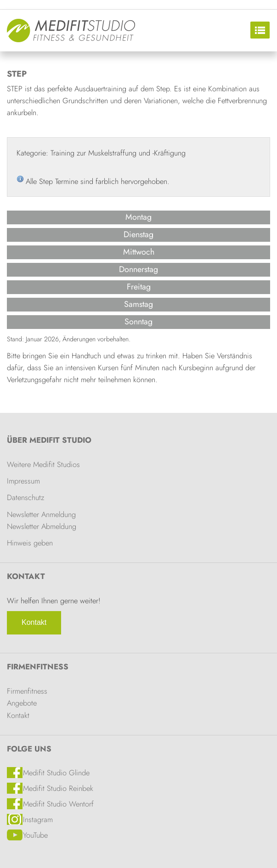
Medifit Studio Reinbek (58, 788)
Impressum (23, 481)
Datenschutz (25, 497)
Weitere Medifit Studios (43, 464)
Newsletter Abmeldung (42, 526)
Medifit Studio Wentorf (58, 804)
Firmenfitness (38, 667)
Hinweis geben (30, 543)
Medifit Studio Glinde (56, 773)
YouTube (35, 835)
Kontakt (34, 622)
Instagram (38, 819)
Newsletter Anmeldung (41, 514)
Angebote (22, 703)
